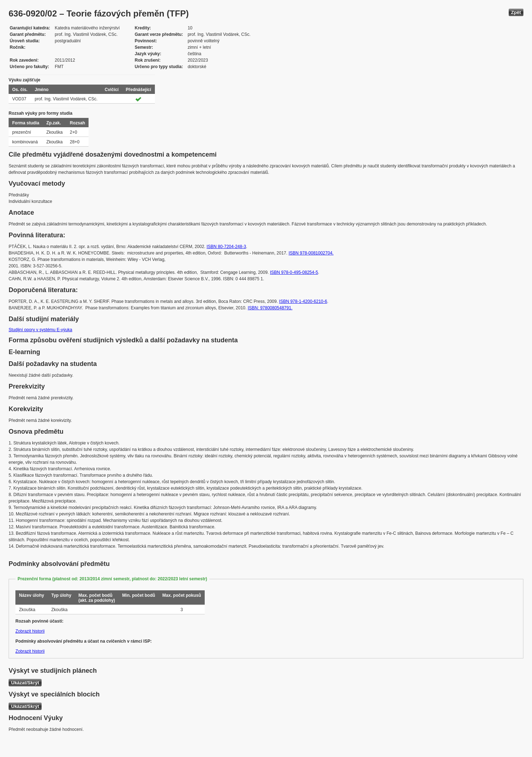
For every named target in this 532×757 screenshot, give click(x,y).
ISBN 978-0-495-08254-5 (294, 272)
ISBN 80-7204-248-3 (226, 247)
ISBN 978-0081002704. (311, 253)
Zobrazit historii (30, 631)
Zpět (516, 12)
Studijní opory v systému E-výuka (40, 330)
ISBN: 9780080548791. (270, 308)
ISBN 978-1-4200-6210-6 (303, 301)
